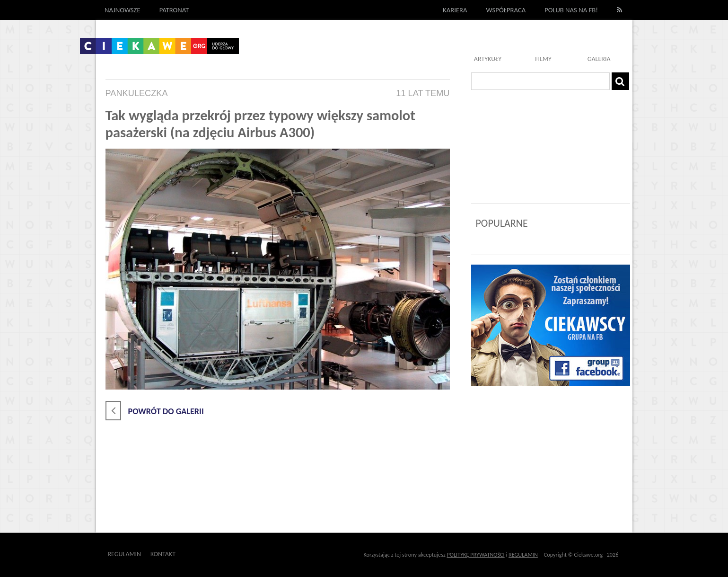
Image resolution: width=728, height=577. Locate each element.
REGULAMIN (523, 555)
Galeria (599, 59)
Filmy (543, 59)
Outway (197, 554)
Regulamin (125, 554)
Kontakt (163, 554)
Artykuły (488, 59)
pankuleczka (137, 93)
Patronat (174, 10)
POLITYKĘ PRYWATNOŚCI (476, 555)
